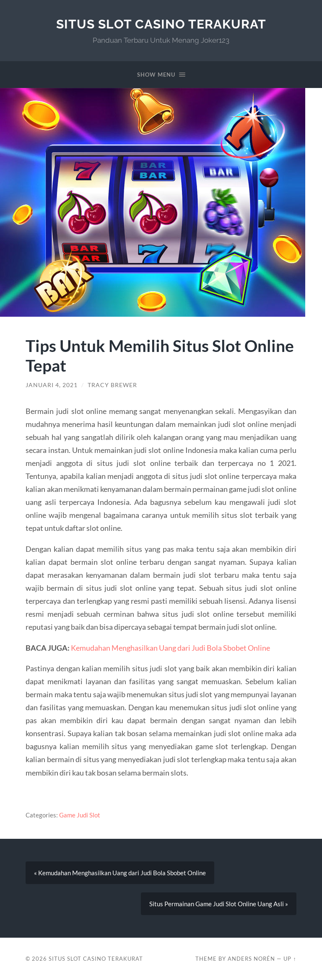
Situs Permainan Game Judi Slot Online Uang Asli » (219, 904)
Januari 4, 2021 (52, 385)
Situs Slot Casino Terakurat (161, 24)
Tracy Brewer (112, 385)
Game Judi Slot (80, 815)
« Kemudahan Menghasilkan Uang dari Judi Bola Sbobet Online (120, 873)
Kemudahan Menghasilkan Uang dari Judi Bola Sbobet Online (170, 648)
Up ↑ (290, 959)
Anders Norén (251, 959)
